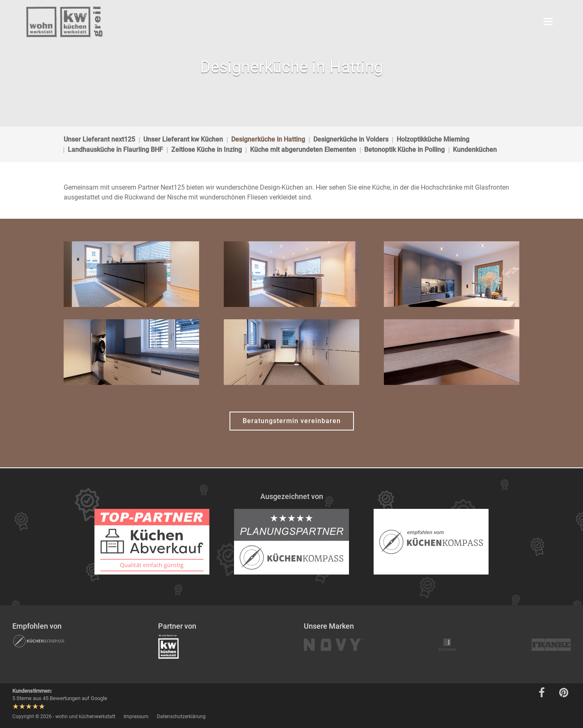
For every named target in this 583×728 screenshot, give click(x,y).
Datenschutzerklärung (181, 717)
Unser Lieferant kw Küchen (183, 139)
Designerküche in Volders (351, 139)
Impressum (136, 717)
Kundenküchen (475, 150)
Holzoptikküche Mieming (433, 139)
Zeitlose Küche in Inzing (207, 150)
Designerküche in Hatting (268, 139)
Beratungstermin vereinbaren (292, 421)
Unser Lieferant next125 (99, 139)
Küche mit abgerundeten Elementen (303, 150)
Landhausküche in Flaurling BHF (115, 150)
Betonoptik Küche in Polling (404, 150)
